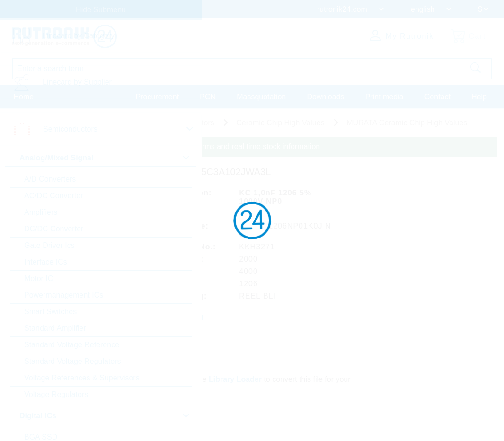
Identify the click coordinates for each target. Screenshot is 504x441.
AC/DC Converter (53, 196)
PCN (208, 96)
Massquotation (261, 96)
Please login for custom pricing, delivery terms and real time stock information (190, 146)
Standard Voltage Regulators (73, 361)
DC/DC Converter (54, 229)
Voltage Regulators (56, 394)
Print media (385, 96)
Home (24, 96)
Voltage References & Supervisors (82, 378)
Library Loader (236, 378)
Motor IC (39, 278)
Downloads (325, 96)
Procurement (158, 96)
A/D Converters (50, 179)
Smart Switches (50, 312)
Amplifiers (41, 212)
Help (479, 96)
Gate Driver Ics (49, 245)
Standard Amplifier (55, 328)
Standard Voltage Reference (72, 345)
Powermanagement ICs (64, 295)
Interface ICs (46, 262)
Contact (438, 96)
